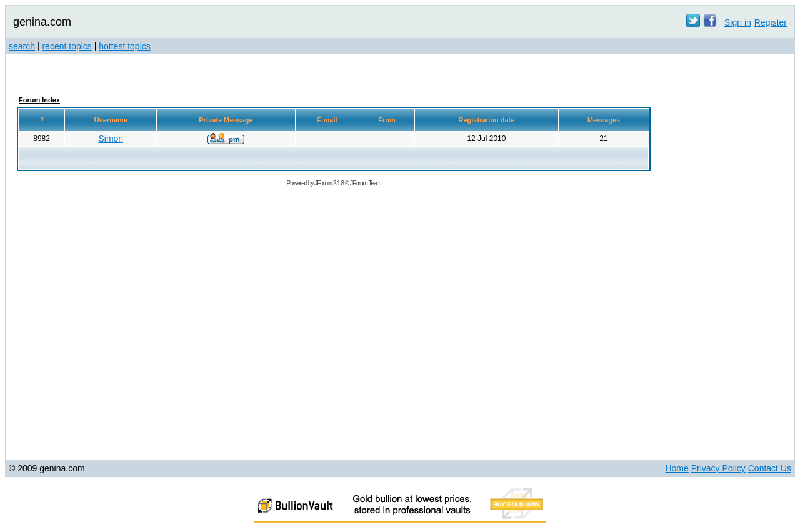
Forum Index (39, 100)
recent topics (67, 46)
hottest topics (125, 46)
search (22, 46)
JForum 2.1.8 (329, 183)
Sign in (738, 22)
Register (771, 22)
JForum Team (366, 183)
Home (677, 468)
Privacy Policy (718, 468)
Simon (111, 139)
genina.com (42, 22)
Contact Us (770, 468)
